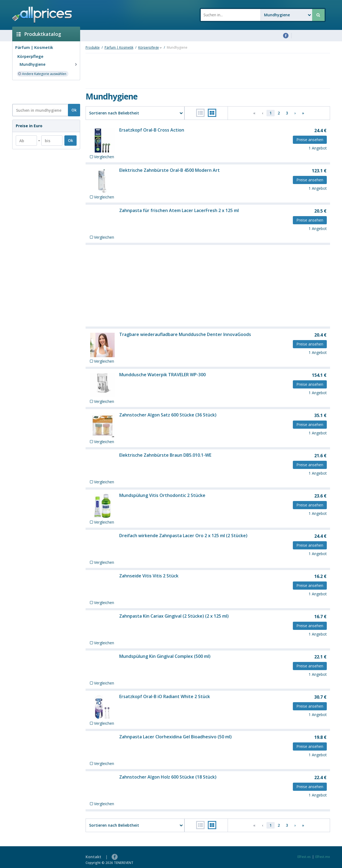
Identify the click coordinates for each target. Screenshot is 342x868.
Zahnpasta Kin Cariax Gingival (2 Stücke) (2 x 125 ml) (174, 616)
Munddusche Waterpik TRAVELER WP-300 (162, 375)
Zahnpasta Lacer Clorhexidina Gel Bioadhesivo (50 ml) (175, 737)
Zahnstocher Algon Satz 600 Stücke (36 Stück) (168, 415)
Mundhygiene (49, 64)
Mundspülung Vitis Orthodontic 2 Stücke (162, 495)
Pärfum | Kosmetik (34, 47)
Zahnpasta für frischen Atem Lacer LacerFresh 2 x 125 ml (179, 210)
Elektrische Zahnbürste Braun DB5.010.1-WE (165, 455)
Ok (74, 110)
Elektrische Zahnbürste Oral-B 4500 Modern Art (170, 170)
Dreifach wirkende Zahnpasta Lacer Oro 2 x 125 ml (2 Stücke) (183, 536)
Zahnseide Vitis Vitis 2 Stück (149, 576)
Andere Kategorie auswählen (42, 74)
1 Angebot (318, 148)
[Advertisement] (44, 92)
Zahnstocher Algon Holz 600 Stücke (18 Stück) (168, 777)
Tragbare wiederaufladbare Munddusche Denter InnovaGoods (185, 334)
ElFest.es (304, 857)
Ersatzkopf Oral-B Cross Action (152, 130)
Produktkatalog (39, 34)
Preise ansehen (310, 140)
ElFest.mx (323, 857)
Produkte (93, 47)
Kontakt (93, 857)
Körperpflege (30, 56)
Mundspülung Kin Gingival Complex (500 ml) (165, 656)
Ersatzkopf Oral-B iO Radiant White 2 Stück (165, 696)
